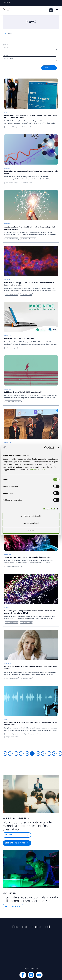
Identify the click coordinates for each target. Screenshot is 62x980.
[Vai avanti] (60, 753)
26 (27, 753)
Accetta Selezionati (31, 523)
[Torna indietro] (5, 753)
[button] (51, 10)
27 (32, 753)
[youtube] (39, 975)
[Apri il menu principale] (57, 10)
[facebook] (23, 975)
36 (54, 753)
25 (21, 753)
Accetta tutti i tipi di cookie (31, 516)
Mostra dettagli (49, 509)
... (16, 753)
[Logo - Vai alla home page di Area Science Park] (7, 10)
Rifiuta (31, 530)
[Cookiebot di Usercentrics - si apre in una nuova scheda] (44, 448)
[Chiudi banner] (59, 448)
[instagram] (31, 975)
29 (43, 753)
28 (38, 753)
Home (4, 33)
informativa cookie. (38, 470)
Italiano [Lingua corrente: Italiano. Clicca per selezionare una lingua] (7, 3)
